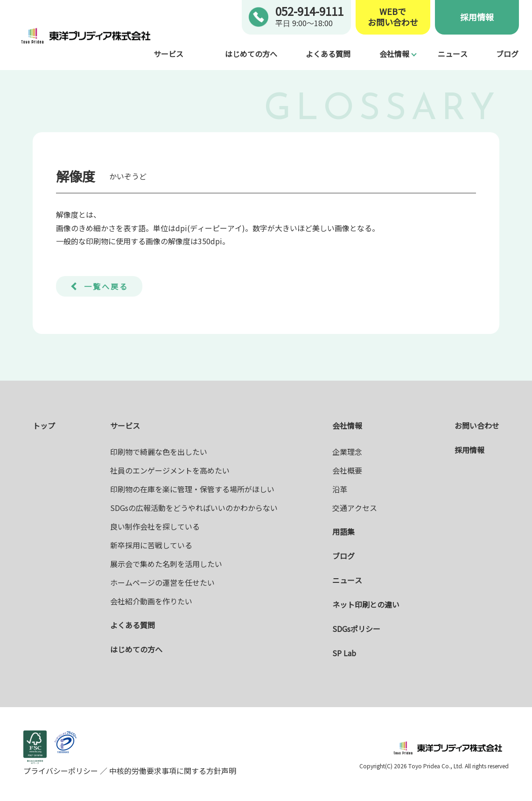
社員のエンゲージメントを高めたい (170, 470)
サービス (168, 54)
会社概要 (347, 470)
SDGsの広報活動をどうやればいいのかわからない (194, 508)
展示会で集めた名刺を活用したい (166, 564)
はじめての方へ (251, 54)
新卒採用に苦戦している (151, 545)
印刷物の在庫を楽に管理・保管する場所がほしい (192, 489)
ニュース (453, 54)
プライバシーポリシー (62, 771)
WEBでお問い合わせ (393, 17)
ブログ (507, 54)
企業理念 (347, 452)
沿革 (340, 489)
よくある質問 (328, 54)
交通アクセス (355, 508)
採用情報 (477, 17)
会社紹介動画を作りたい (151, 601)
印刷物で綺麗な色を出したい (159, 452)
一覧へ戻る (106, 286)
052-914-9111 (309, 11)
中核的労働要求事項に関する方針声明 (172, 771)
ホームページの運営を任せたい (162, 582)
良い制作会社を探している (155, 526)
